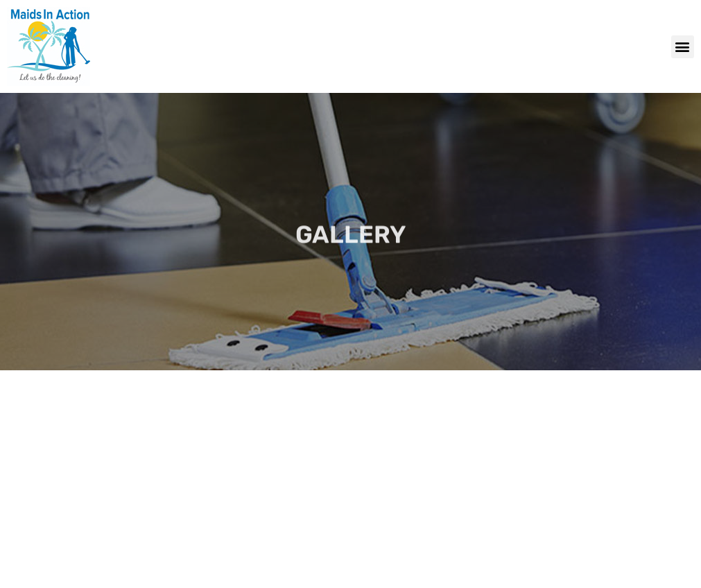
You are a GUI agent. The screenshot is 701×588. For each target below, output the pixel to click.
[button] (683, 47)
